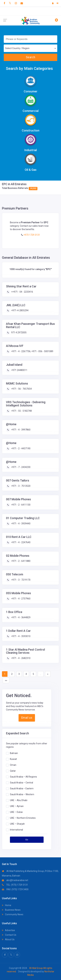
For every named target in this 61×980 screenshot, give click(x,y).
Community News (13, 914)
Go (27, 840)
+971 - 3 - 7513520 (21, 486)
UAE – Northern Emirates (23, 818)
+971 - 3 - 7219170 (21, 580)
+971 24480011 (19, 370)
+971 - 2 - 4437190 (21, 448)
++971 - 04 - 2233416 (22, 292)
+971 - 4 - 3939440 (21, 524)
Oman (13, 765)
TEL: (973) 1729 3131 (15, 885)
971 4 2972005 (19, 332)
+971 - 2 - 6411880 (21, 561)
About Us (8, 939)
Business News (11, 910)
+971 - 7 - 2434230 (21, 467)
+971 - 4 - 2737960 (21, 599)
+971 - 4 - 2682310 (21, 658)
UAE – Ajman (17, 806)
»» (6, 680)
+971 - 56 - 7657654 (21, 389)
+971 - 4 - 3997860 (21, 430)
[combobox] (30, 48)
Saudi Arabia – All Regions (23, 777)
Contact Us (9, 935)
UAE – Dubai (16, 812)
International (16, 830)
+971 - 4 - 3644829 (21, 617)
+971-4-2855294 (20, 310)
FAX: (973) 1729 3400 (15, 889)
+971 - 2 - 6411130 (21, 505)
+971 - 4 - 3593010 (21, 636)
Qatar (13, 771)
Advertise (8, 930)
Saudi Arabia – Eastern (22, 788)
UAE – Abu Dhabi (19, 800)
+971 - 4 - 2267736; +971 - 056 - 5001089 (32, 351)
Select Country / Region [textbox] (17, 48)
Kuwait (13, 759)
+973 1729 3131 (31, 235)
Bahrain (14, 753)
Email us (27, 718)
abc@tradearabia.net (15, 880)
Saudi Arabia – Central (21, 783)
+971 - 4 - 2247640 (21, 542)
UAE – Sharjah (17, 824)
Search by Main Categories (29, 69)
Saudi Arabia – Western (22, 794)
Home (7, 905)
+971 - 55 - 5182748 (21, 411)
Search (30, 57)
